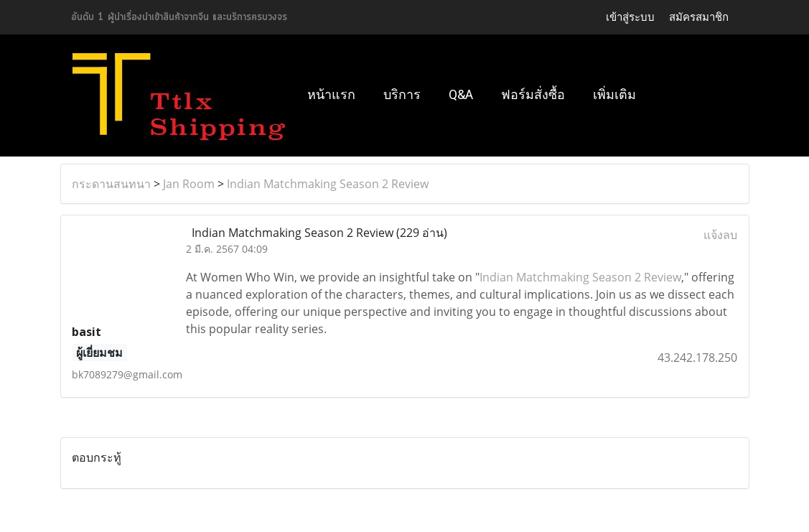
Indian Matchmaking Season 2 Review (328, 184)
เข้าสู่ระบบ (630, 17)
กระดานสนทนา (111, 184)
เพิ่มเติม (614, 94)
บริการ (402, 94)
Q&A (461, 94)
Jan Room (189, 184)
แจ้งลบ (720, 235)
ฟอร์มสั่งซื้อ (533, 94)
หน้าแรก (331, 94)
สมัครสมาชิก (699, 17)
